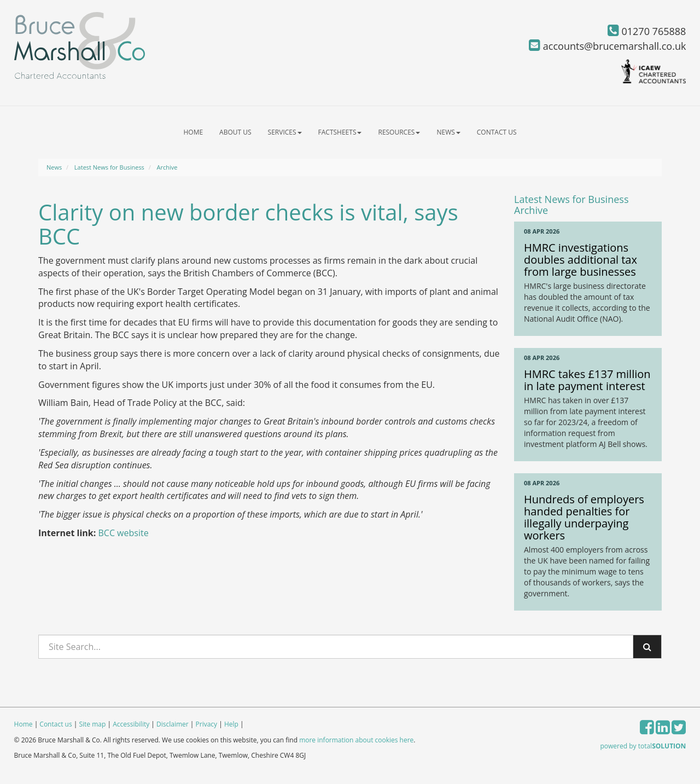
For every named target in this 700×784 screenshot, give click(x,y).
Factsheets (340, 132)
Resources (399, 132)
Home (193, 132)
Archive (167, 167)
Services (285, 132)
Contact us (497, 132)
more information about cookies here (356, 740)
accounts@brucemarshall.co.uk (607, 46)
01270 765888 (647, 31)
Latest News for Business (109, 167)
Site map (92, 724)
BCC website (123, 533)
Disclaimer (173, 724)
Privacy (207, 724)
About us (235, 132)
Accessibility (131, 724)
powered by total (643, 746)
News (448, 132)
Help (231, 724)
